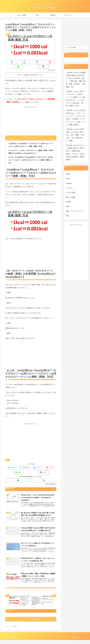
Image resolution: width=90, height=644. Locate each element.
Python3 (69, 183)
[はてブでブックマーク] (26, 62)
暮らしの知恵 (71, 197)
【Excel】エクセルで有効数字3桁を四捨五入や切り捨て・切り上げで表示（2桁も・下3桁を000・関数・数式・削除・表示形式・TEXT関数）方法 (76, 80)
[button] (52, 62)
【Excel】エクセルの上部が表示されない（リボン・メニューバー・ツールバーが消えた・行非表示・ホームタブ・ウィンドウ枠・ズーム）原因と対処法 (76, 117)
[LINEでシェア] (44, 62)
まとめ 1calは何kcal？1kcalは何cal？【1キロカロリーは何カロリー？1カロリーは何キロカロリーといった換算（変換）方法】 (31, 156)
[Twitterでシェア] (10, 62)
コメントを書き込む (31, 623)
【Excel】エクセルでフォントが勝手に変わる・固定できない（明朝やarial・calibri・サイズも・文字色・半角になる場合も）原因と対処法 (76, 152)
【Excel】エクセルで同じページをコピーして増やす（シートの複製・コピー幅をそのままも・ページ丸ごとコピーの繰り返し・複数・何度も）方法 (76, 99)
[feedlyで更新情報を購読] (18, 471)
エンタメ (69, 188)
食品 (67, 216)
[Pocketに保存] (35, 62)
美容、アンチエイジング (75, 211)
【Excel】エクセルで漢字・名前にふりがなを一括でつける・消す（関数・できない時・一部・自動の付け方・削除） (76, 135)
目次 (29, 133)
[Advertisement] (31, 116)
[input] (76, 48)
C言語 (68, 174)
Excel (68, 179)
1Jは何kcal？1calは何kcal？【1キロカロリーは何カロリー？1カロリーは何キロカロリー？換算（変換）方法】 (31, 140)
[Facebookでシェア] (18, 62)
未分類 (68, 202)
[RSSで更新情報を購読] (44, 471)
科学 (8, 456)
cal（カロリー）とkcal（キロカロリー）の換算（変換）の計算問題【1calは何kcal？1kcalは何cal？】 (31, 147)
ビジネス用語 (71, 193)
